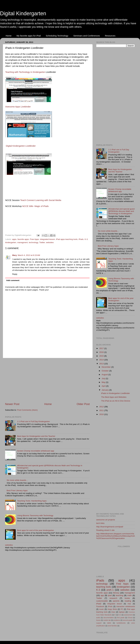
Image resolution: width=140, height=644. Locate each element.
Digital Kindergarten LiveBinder (21, 146)
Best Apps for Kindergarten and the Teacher (36, 436)
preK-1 (110, 590)
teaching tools (104, 587)
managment (23, 242)
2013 (102, 364)
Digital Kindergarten (23, 13)
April (104, 386)
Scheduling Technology (57, 36)
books (127, 598)
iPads (81, 239)
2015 (102, 356)
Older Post (83, 404)
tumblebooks (121, 623)
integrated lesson (47, 239)
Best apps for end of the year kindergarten (35, 530)
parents (116, 601)
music (101, 609)
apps (14, 239)
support (99, 623)
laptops (122, 612)
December (106, 367)
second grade (128, 620)
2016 (102, 352)
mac (129, 604)
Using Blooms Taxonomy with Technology (35, 515)
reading (128, 601)
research (113, 598)
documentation (109, 618)
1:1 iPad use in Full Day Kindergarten (33, 421)
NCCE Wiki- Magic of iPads (36, 206)
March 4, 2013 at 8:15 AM (29, 255)
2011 (102, 410)
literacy (116, 593)
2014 (102, 360)
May (104, 382)
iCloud (130, 618)
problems (117, 620)
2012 (102, 407)
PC (122, 609)
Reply (15, 274)
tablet (109, 623)
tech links (100, 523)
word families (112, 626)
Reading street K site (105, 530)
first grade (121, 618)
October (105, 371)
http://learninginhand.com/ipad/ (110, 527)
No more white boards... (17, 480)
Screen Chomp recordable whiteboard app (36, 451)
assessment (128, 615)
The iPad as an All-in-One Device (116, 401)
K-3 (86, 239)
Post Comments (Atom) (27, 410)
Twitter (42, 242)
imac (113, 612)
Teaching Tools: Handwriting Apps (32, 501)
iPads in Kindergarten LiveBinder (116, 393)
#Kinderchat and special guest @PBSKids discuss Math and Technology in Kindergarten (121, 211)
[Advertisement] (47, 380)
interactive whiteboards (126, 607)
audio (98, 618)
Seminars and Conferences (87, 36)
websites (50, 242)
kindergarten (11, 242)
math (129, 595)
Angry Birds (112, 609)
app (102, 595)
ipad (110, 595)
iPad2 (99, 604)
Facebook (100, 607)
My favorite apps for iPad (29, 36)
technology (33, 242)
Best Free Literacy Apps (17, 490)
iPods (110, 607)
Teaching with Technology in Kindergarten (25, 72)
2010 (102, 414)
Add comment (13, 280)
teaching (120, 595)
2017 (102, 348)
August (105, 375)
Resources (110, 36)
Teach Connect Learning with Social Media (41, 200)
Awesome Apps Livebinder (18, 107)
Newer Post (12, 404)
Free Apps (34, 239)
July (104, 378)
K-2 (120, 615)
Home (9, 36)
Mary (15, 255)
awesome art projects (106, 520)
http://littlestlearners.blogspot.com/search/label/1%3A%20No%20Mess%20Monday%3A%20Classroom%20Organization (116, 536)
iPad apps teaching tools (67, 239)
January (105, 390)
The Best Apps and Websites (114, 397)
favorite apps (23, 239)
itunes (98, 620)
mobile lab (107, 620)
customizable (102, 601)
